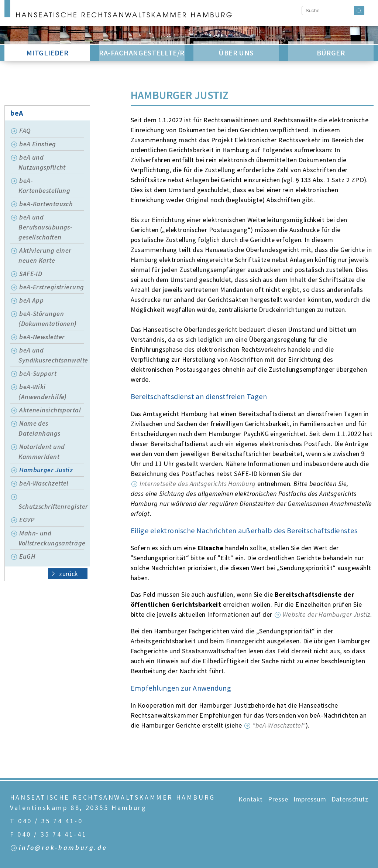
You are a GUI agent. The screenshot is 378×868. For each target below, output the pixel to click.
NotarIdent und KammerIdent (42, 452)
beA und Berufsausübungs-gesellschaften (45, 227)
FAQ (25, 131)
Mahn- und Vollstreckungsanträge (51, 538)
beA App (31, 300)
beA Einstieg (37, 144)
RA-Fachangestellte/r (142, 53)
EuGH (27, 556)
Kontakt (250, 799)
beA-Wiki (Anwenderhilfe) (43, 392)
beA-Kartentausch (46, 204)
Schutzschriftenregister (51, 506)
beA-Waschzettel (44, 483)
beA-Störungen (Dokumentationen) (48, 319)
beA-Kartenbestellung (44, 185)
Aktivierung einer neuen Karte (45, 255)
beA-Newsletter (42, 337)
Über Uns (236, 53)
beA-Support (38, 373)
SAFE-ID (31, 274)
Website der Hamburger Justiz (327, 614)
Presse (278, 799)
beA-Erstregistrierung (51, 287)
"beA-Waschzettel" (279, 725)
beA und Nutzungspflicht (42, 162)
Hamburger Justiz (46, 470)
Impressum (310, 799)
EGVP (27, 520)
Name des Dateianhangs (39, 428)
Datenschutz (350, 799)
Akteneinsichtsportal (50, 410)
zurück (65, 573)
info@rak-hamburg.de (63, 848)
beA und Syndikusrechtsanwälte (51, 355)
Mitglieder (47, 53)
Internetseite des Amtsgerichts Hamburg (198, 484)
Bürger (331, 53)
